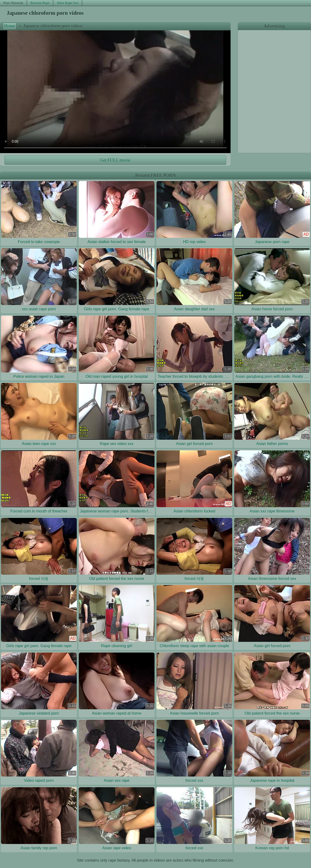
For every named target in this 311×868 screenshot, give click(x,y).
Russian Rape (40, 3)
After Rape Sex (68, 3)
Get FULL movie (115, 160)
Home (10, 26)
